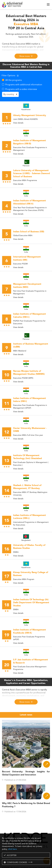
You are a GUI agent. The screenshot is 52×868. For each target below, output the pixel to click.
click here (12, 849)
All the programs (14, 80)
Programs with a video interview (21, 89)
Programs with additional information (24, 84)
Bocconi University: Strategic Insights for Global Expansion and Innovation (26, 773)
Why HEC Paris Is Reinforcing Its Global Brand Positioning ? (26, 805)
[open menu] (48, 4)
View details (18, 123)
